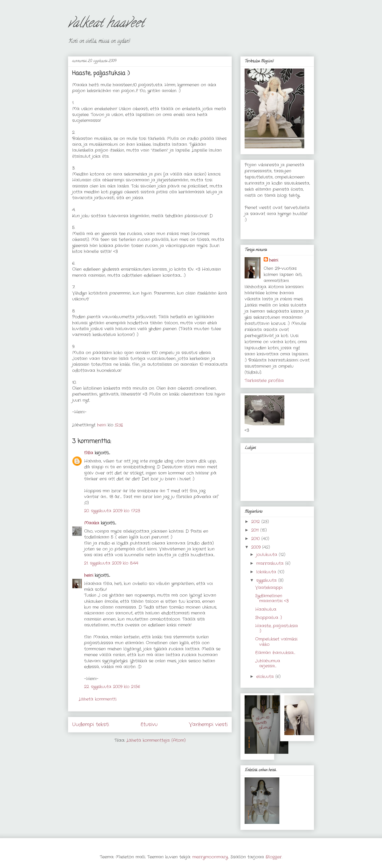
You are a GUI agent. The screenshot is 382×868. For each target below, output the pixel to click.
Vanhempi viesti (208, 725)
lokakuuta (267, 572)
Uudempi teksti (91, 725)
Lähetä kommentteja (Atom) (156, 740)
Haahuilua (266, 609)
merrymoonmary (210, 857)
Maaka (92, 523)
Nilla (89, 453)
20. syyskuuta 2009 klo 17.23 (112, 511)
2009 (257, 547)
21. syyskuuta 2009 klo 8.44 (111, 563)
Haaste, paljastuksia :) (277, 628)
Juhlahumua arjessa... (268, 663)
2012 (256, 522)
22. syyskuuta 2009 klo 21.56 (112, 687)
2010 (256, 539)
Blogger (274, 857)
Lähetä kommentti (98, 699)
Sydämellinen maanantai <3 (272, 598)
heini (89, 575)
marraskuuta (271, 563)
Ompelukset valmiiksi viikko (276, 642)
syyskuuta (267, 580)
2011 (256, 530)
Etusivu (149, 725)
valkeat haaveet (106, 24)
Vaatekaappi (269, 588)
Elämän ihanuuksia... (275, 653)
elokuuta (266, 677)
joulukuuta (268, 555)
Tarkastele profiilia (264, 381)
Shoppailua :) (269, 618)
